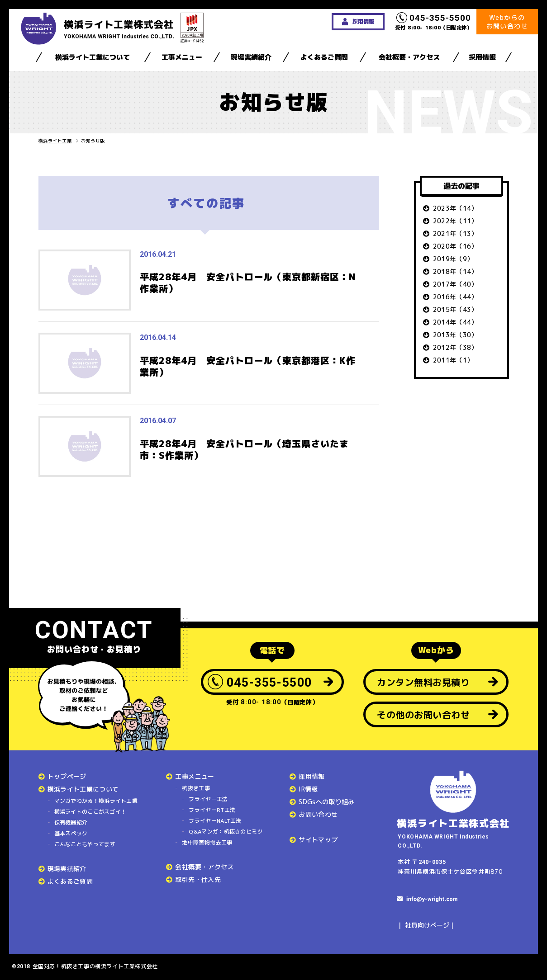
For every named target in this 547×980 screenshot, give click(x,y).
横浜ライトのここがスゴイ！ (90, 812)
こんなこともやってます (85, 844)
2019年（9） (453, 259)
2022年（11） (455, 221)
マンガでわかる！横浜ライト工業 (96, 801)
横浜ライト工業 (55, 141)
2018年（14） (455, 271)
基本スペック (71, 833)
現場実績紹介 (251, 57)
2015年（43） (455, 309)
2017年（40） (455, 284)
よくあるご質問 (324, 57)
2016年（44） (455, 297)
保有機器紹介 (71, 822)
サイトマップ (318, 840)
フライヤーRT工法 (212, 810)
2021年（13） (455, 233)
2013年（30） (455, 335)
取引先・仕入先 (198, 879)
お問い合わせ (318, 814)
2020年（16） (455, 246)
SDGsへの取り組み (327, 802)
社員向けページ (427, 925)
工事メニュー (182, 57)
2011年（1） (453, 360)
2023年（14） (455, 208)
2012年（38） (455, 347)
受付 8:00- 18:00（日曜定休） (434, 22)
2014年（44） (455, 322)
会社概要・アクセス (409, 57)
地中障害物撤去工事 (207, 842)
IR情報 (308, 789)
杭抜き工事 (196, 788)
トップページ (67, 776)
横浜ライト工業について (93, 57)
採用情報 (482, 57)
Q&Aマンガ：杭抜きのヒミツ (226, 832)
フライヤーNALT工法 (215, 821)
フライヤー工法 (208, 799)
